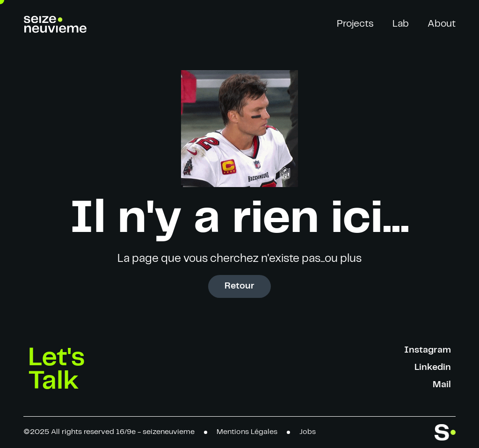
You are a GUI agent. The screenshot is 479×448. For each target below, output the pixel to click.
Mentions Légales (247, 432)
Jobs (308, 432)
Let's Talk (57, 369)
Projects (355, 24)
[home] (55, 24)
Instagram (428, 350)
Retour (239, 286)
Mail (442, 385)
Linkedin (433, 367)
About (442, 24)
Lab (401, 24)
